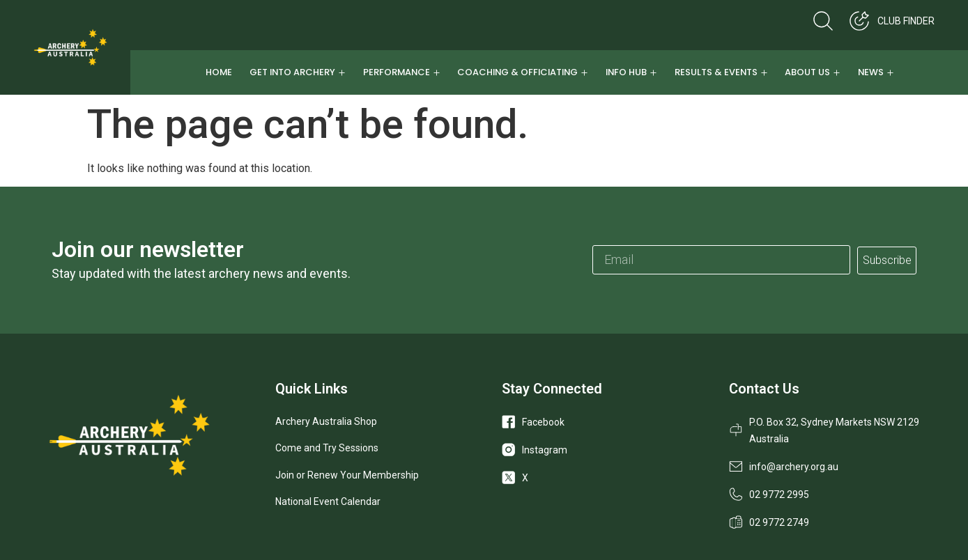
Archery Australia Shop (326, 421)
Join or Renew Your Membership (347, 475)
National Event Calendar (328, 501)
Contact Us (764, 389)
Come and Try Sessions (327, 448)
